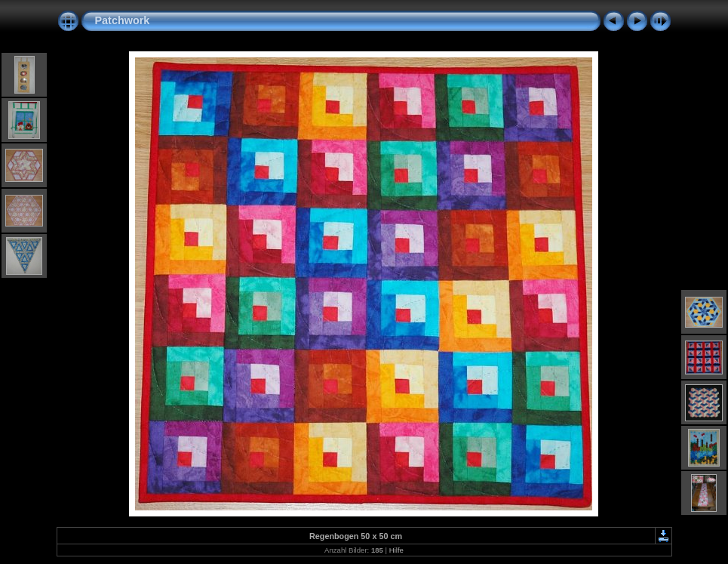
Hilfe (396, 550)
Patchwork (123, 20)
